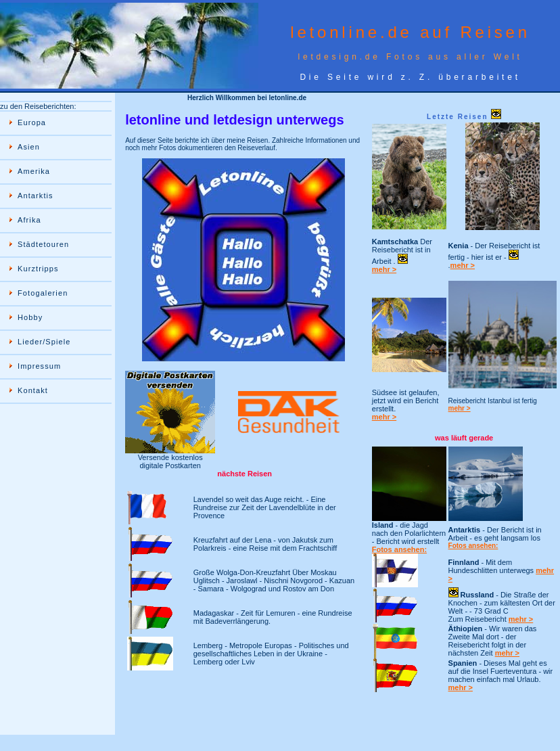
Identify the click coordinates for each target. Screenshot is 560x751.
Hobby (30, 317)
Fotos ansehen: (399, 549)
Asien (29, 147)
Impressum (39, 366)
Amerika (34, 171)
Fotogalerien (43, 293)
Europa (32, 122)
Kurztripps (38, 269)
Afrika (29, 220)
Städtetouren (43, 244)
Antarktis (36, 196)
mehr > (384, 269)
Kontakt (33, 390)
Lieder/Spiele (44, 342)
